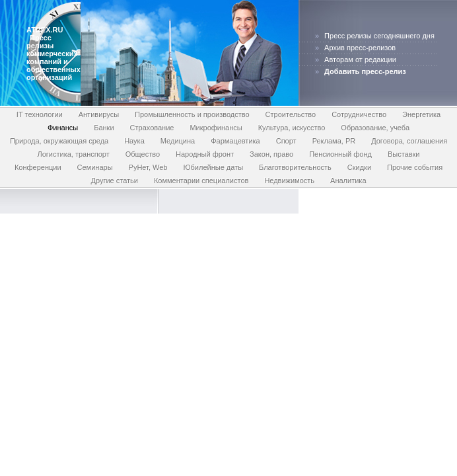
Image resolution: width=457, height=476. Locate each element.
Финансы (63, 128)
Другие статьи (114, 180)
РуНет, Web (148, 167)
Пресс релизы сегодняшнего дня (379, 36)
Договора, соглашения (409, 141)
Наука (134, 141)
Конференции (38, 167)
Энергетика (421, 114)
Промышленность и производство (192, 114)
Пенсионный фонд (340, 154)
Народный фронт (205, 154)
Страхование (152, 128)
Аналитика (348, 180)
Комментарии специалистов (201, 180)
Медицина (178, 141)
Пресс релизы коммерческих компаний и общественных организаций (53, 58)
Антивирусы (99, 114)
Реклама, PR (334, 141)
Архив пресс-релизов (360, 48)
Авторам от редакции (360, 59)
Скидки (359, 167)
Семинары (95, 167)
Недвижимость (289, 180)
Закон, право (271, 154)
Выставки (404, 154)
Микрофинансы (216, 128)
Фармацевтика (235, 141)
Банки (104, 128)
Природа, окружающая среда (59, 141)
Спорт (286, 141)
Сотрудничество (359, 114)
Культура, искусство (292, 128)
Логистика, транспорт (73, 154)
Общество (143, 154)
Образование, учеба (375, 128)
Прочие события (415, 167)
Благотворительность (295, 167)
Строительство (291, 114)
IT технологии (40, 114)
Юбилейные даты (213, 167)
